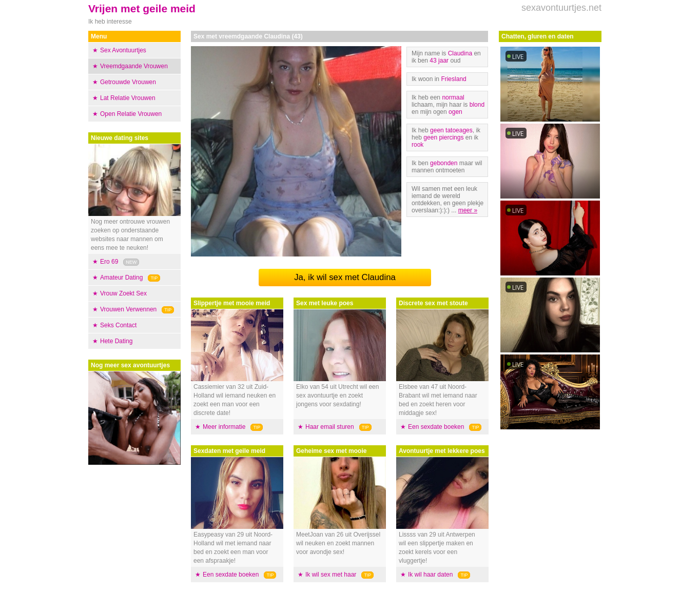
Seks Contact (118, 325)
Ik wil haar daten (430, 575)
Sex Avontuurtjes (123, 50)
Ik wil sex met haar (331, 575)
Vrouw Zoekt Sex (123, 293)
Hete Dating (116, 341)
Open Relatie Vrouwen (131, 114)
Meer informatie (224, 427)
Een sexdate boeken (231, 575)
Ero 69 (109, 262)
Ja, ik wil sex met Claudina (345, 277)
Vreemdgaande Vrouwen (134, 66)
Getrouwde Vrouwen (128, 82)
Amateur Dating (121, 278)
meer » (468, 210)
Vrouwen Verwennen (128, 309)
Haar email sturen (330, 427)
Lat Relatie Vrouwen (128, 98)
